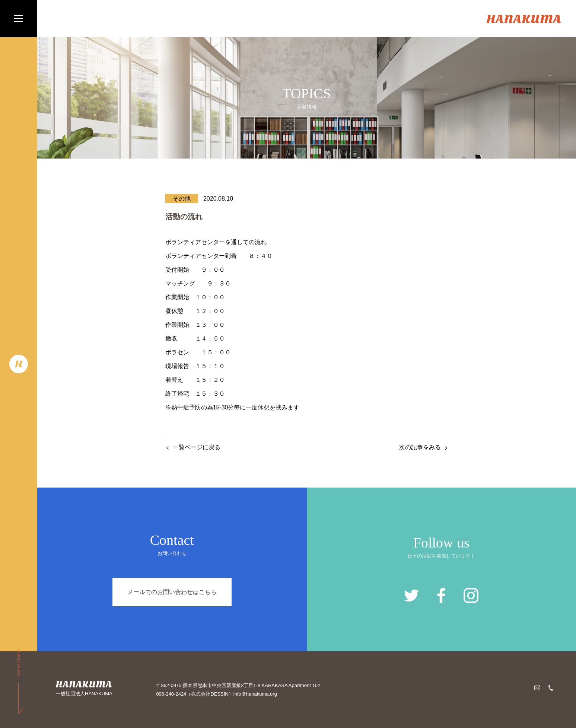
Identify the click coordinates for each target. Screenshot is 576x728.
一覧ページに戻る (197, 447)
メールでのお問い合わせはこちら (172, 592)
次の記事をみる (420, 447)
